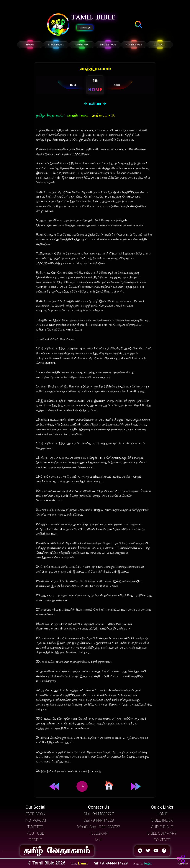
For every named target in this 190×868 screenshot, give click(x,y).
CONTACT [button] (162, 840)
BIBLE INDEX (56, 45)
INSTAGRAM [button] (35, 820)
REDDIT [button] (35, 840)
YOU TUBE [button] (35, 833)
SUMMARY (82, 45)
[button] (58, 25)
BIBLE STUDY (108, 45)
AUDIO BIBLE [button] (162, 827)
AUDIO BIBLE (134, 45)
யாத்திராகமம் (78, 116)
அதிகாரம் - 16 (103, 116)
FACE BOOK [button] (35, 814)
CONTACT (160, 45)
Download (85, 28)
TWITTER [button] (35, 827)
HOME (30, 45)
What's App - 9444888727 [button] (99, 827)
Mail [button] (99, 840)
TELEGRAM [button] (99, 833)
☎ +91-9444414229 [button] (111, 863)
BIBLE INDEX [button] (162, 820)
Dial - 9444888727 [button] (99, 814)
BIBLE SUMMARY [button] (162, 833)
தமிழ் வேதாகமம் (50, 116)
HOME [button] (162, 814)
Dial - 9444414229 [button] (99, 820)
